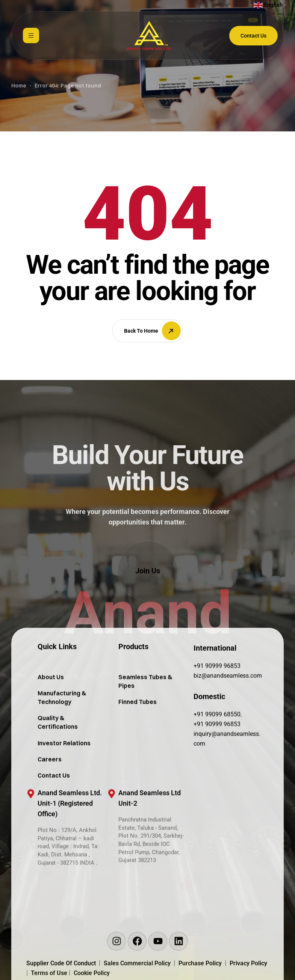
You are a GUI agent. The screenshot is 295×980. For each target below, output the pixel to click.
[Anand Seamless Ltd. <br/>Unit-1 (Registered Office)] (31, 823)
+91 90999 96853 (217, 695)
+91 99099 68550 (217, 743)
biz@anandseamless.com (228, 705)
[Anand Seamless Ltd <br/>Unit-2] (112, 823)
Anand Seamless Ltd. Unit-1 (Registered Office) (70, 832)
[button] (148, 571)
